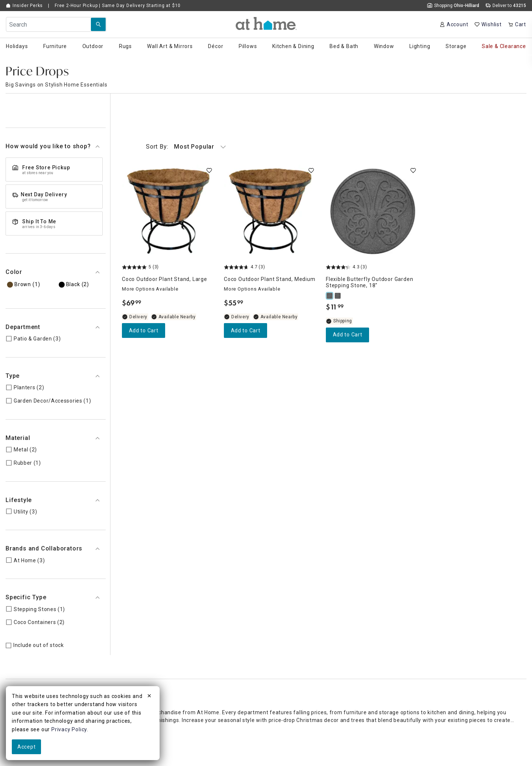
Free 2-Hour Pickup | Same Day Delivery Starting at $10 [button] (118, 6)
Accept (26, 747)
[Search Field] (56, 24)
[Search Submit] (98, 24)
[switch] (209, 170)
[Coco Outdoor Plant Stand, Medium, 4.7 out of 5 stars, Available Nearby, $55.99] (270, 211)
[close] (149, 697)
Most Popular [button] (186, 147)
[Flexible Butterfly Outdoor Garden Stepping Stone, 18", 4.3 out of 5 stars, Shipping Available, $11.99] (372, 211)
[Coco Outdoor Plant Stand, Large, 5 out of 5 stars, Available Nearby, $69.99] (168, 211)
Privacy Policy (69, 729)
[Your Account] (454, 24)
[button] (266, 23)
